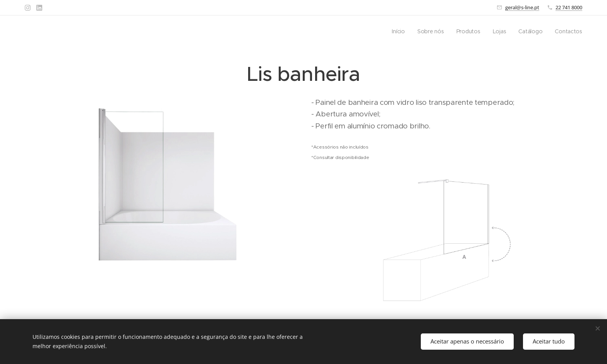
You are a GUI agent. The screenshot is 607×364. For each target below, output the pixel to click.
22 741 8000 (569, 7)
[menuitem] (400, 31)
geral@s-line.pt (522, 7)
